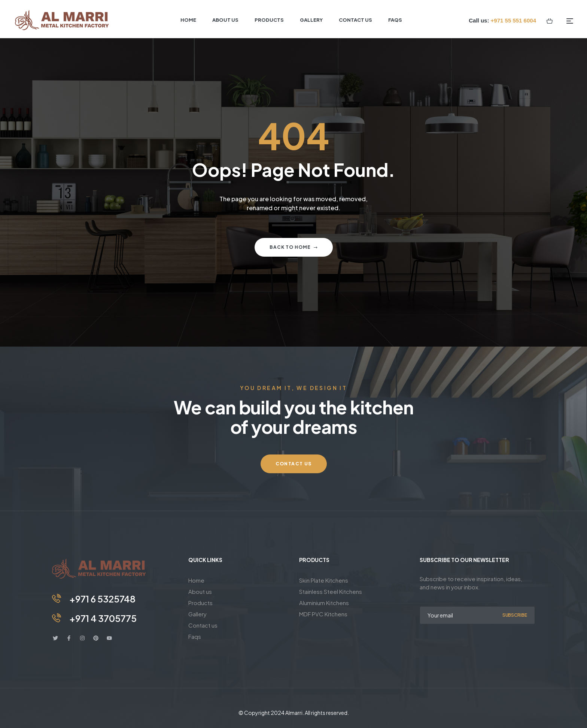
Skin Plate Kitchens (324, 580)
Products (200, 603)
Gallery (197, 614)
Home (196, 580)
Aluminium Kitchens (324, 603)
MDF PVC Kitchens (323, 614)
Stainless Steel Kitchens (331, 591)
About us (200, 591)
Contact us (203, 625)
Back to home (294, 247)
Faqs (195, 636)
